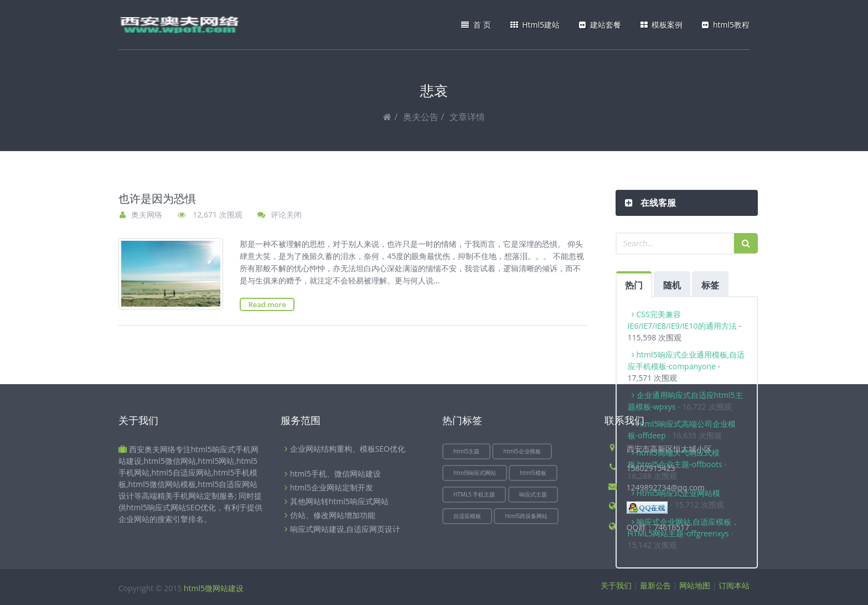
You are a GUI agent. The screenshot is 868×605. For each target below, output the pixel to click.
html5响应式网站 (475, 473)
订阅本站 (734, 585)
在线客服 (657, 203)
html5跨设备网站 (526, 516)
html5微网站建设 (214, 588)
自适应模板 (467, 516)
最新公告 (655, 585)
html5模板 (533, 473)
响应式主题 (533, 494)
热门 (634, 285)
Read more (267, 304)
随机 (672, 285)
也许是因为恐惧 (157, 199)
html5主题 (466, 451)
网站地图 (695, 585)
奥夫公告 (421, 117)
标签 (710, 285)
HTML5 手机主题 (474, 494)
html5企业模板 (522, 451)
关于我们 (616, 585)
